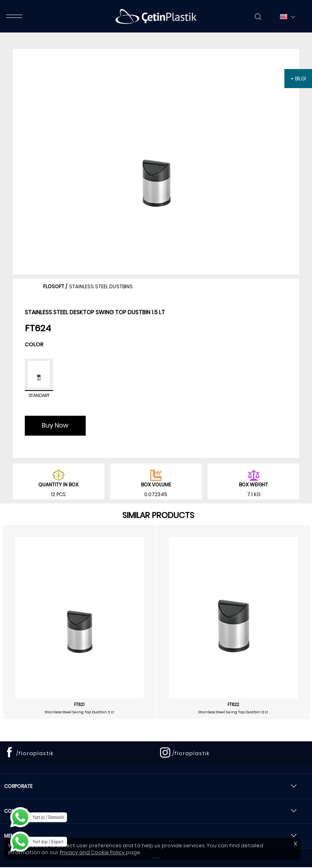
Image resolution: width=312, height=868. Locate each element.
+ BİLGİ (298, 79)
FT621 (79, 705)
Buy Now (55, 425)
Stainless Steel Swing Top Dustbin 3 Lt (79, 712)
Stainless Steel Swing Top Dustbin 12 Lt (233, 712)
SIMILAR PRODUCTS (158, 515)
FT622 (233, 705)
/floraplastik (35, 753)
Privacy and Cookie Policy (93, 852)
